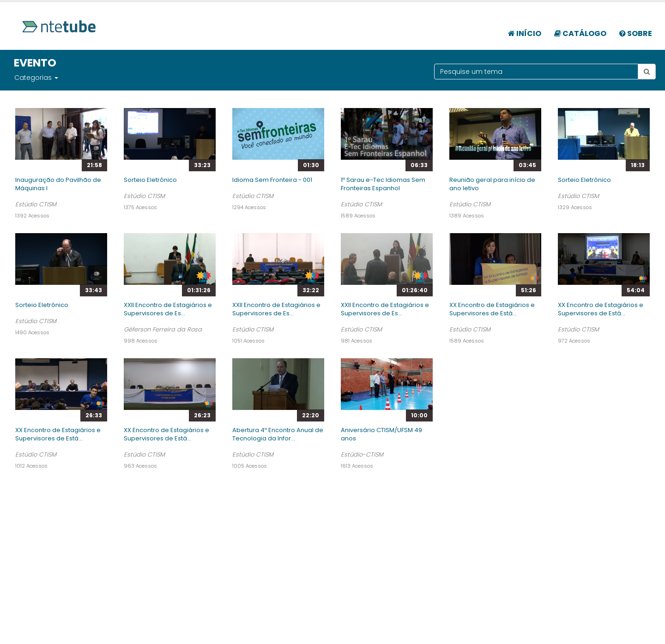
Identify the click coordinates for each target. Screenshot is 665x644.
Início (525, 33)
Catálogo (580, 33)
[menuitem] (525, 29)
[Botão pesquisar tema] (647, 72)
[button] (56, 78)
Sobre (636, 33)
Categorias (33, 78)
